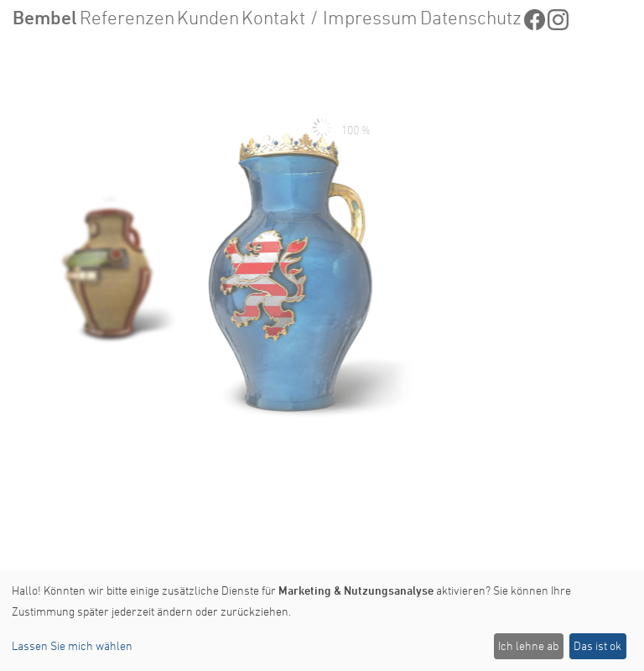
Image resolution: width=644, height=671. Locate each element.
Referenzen (127, 18)
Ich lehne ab (528, 645)
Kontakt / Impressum (330, 18)
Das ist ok (597, 645)
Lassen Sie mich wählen (72, 645)
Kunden (208, 18)
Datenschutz (471, 18)
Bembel (45, 18)
